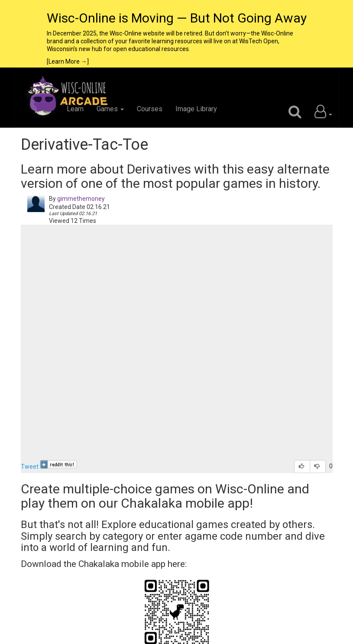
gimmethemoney (81, 199)
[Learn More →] (68, 61)
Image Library (196, 109)
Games (110, 109)
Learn (75, 109)
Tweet (30, 467)
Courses (150, 109)
